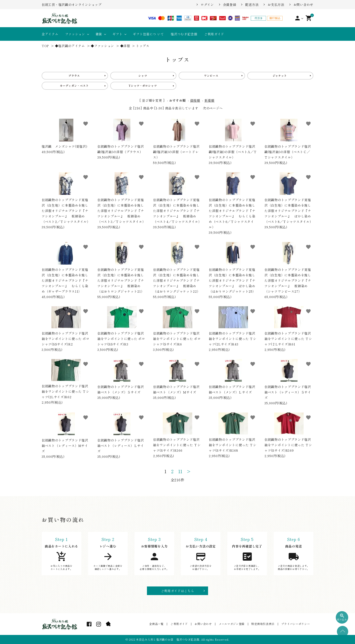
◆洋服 (125, 46)
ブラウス (74, 76)
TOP (45, 46)
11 (180, 471)
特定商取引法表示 (263, 624)
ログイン (207, 5)
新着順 (209, 100)
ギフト (118, 34)
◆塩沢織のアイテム (70, 46)
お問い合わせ (303, 5)
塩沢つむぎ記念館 (184, 34)
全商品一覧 (158, 624)
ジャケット (280, 76)
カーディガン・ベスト (74, 86)
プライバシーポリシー (296, 624)
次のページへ (213, 108)
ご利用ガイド (214, 34)
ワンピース (211, 76)
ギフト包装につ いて (148, 34)
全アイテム (50, 34)
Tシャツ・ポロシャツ (143, 86)
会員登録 (230, 5)
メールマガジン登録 (232, 624)
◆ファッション (102, 46)
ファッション (75, 34)
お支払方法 (276, 5)
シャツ (143, 76)
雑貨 (99, 34)
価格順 (195, 100)
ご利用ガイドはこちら (178, 591)
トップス (143, 46)
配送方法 (252, 5)
